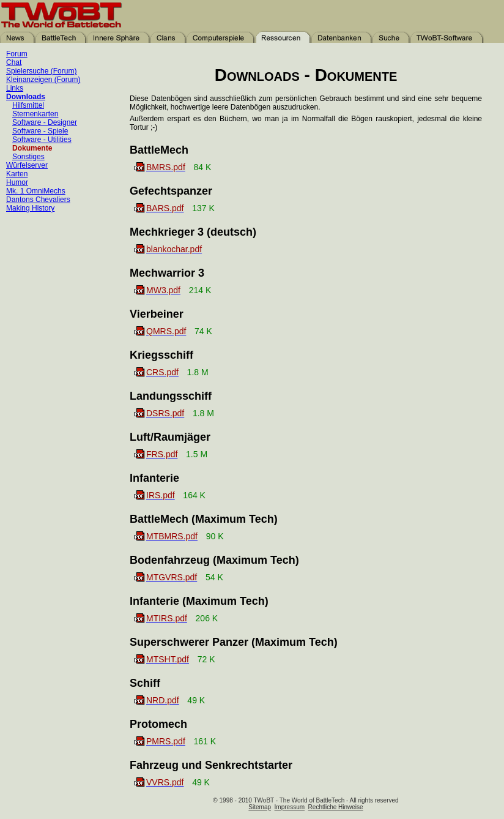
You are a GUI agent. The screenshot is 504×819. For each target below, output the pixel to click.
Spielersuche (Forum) (41, 71)
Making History (30, 208)
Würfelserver (27, 165)
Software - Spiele (40, 131)
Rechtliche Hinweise (336, 807)
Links (15, 88)
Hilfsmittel (28, 105)
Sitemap (260, 807)
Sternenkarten (35, 114)
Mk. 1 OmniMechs (36, 191)
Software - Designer (45, 122)
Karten (17, 174)
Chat (14, 62)
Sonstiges (28, 157)
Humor (17, 182)
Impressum (290, 807)
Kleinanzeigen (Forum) (43, 80)
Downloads (26, 97)
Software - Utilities (42, 140)
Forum (17, 54)
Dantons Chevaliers (38, 200)
